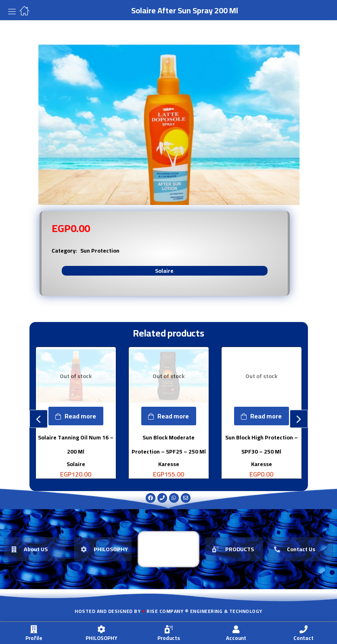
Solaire (164, 271)
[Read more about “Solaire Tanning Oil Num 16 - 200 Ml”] (76, 416)
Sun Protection (100, 251)
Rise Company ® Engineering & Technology (204, 611)
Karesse (169, 464)
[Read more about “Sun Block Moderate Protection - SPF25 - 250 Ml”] (169, 416)
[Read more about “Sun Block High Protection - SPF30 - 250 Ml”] (262, 416)
